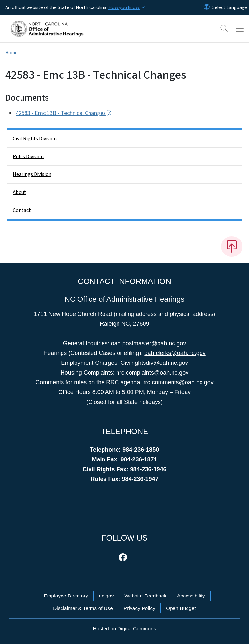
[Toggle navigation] (240, 29)
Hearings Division (32, 174)
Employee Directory (66, 596)
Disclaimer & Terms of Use (83, 608)
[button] (220, 29)
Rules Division (28, 157)
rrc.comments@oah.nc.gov (178, 382)
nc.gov (106, 596)
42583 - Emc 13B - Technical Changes (64, 113)
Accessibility (191, 596)
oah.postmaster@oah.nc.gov (148, 343)
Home (11, 53)
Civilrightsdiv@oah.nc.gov (154, 363)
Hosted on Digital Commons (124, 629)
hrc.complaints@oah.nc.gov (152, 373)
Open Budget (181, 608)
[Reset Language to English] (207, 7)
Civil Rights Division (35, 139)
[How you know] (126, 7)
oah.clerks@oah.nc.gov (175, 353)
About (20, 192)
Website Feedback (146, 596)
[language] (230, 7)
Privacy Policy (139, 608)
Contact (22, 210)
